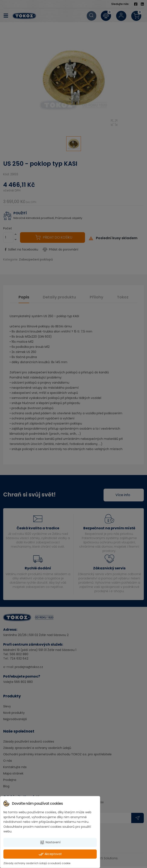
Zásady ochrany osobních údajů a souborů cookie (37, 863)
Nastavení (50, 842)
